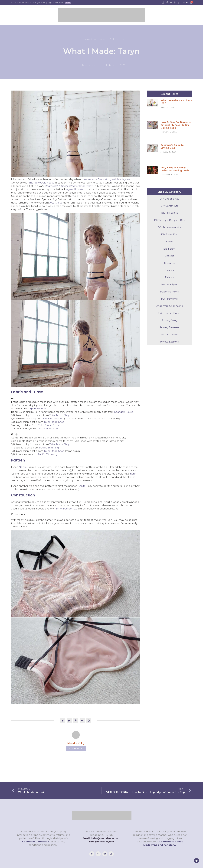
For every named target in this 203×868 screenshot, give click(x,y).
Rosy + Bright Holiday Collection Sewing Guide (175, 169)
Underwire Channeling (169, 306)
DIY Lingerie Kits (169, 199)
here (68, 2)
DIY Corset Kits (169, 206)
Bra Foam (169, 249)
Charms (169, 256)
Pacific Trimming (49, 448)
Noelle (23, 467)
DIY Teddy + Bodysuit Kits (169, 220)
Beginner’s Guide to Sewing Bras (172, 146)
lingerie (101, 39)
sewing (120, 39)
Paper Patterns (169, 292)
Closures (169, 263)
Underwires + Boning (169, 313)
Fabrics (169, 277)
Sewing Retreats (169, 327)
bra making (89, 39)
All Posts (76, 749)
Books (169, 242)
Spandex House (39, 409)
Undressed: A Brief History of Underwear (69, 186)
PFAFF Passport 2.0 (66, 509)
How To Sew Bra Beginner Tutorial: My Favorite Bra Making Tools (176, 125)
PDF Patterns (169, 299)
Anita (82, 486)
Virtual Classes (169, 334)
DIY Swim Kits (169, 234)
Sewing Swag (169, 320)
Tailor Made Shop (60, 415)
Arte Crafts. (56, 203)
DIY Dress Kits (169, 213)
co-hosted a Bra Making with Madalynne (106, 179)
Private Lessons (169, 342)
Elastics (169, 270)
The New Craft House (42, 183)
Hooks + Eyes (169, 284)
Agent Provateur (76, 189)
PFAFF (111, 39)
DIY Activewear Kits (169, 227)
